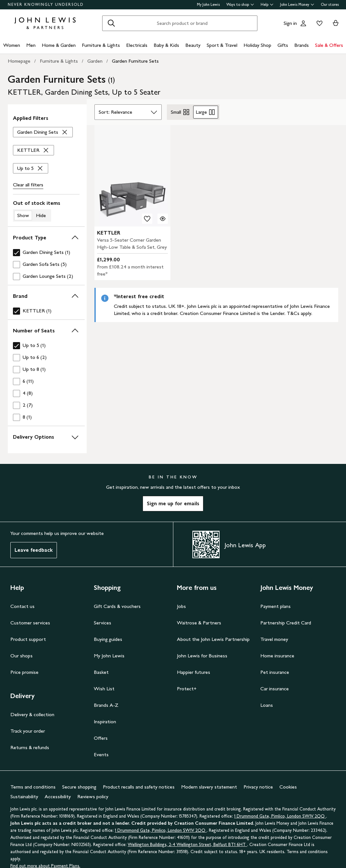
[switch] (46, 211)
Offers (101, 738)
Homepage (19, 61)
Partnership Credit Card (286, 623)
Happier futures (194, 672)
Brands (302, 45)
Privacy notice (258, 787)
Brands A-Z (106, 705)
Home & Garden (59, 45)
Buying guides (108, 639)
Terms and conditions (33, 787)
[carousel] (133, 176)
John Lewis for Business (202, 656)
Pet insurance (275, 672)
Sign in (290, 23)
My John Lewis (208, 5)
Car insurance (275, 689)
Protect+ (187, 689)
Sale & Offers (329, 45)
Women (12, 45)
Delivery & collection (32, 714)
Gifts (283, 45)
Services (103, 623)
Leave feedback (34, 550)
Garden (95, 61)
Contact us (22, 606)
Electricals (137, 45)
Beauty (193, 45)
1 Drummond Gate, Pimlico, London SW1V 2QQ (280, 816)
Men (31, 45)
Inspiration (105, 722)
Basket (101, 672)
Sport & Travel (222, 45)
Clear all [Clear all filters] (28, 185)
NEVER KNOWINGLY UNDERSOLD (46, 5)
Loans (267, 705)
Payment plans (276, 606)
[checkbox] (46, 252)
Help (267, 5)
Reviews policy (93, 796)
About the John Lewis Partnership (213, 639)
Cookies (288, 787)
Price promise (24, 672)
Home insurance (277, 656)
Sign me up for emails (173, 503)
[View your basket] (336, 23)
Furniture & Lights (101, 45)
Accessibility (58, 796)
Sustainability (24, 796)
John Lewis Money (297, 5)
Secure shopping (79, 787)
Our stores (330, 5)
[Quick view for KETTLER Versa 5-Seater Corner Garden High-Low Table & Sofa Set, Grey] (163, 219)
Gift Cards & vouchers (117, 606)
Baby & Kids (166, 45)
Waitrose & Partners (199, 623)
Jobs (181, 606)
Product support (28, 639)
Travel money (274, 639)
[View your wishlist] (318, 23)
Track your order (28, 731)
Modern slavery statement (209, 787)
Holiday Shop (257, 45)
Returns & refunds (30, 747)
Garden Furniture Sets (135, 61)
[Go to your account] (303, 23)
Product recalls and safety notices (139, 787)
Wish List (104, 689)
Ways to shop (240, 5)
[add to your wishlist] (147, 219)
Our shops (22, 656)
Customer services (30, 623)
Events (101, 754)
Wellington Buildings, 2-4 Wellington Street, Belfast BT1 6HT (187, 845)
